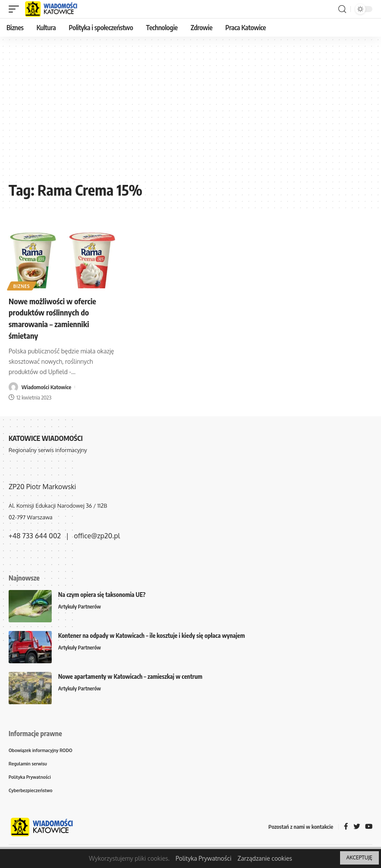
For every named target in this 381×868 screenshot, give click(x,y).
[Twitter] (356, 828)
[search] (342, 9)
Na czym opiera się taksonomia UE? (102, 593)
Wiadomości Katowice (47, 386)
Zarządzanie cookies (265, 858)
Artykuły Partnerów (81, 606)
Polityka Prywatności (203, 858)
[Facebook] (345, 828)
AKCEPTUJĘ (359, 857)
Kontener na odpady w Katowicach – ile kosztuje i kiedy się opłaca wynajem (151, 634)
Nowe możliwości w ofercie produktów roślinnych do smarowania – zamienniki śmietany (57, 317)
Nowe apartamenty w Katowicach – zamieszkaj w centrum (130, 675)
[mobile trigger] (16, 9)
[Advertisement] (190, 112)
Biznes (22, 286)
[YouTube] (369, 828)
